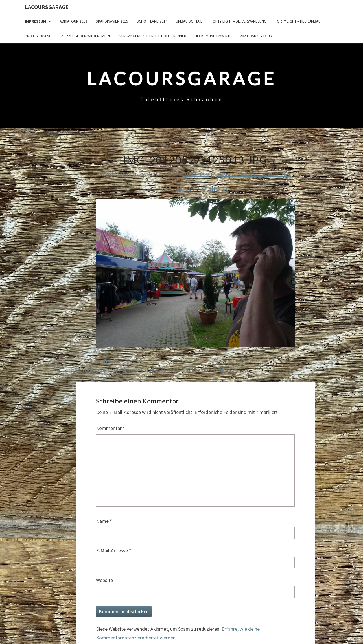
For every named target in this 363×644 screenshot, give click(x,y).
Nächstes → (219, 189)
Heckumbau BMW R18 (213, 36)
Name (104, 521)
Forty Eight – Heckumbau (298, 21)
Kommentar (111, 428)
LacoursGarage (47, 7)
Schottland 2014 (152, 21)
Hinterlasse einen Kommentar (115, 370)
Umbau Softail (189, 21)
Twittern (105, 362)
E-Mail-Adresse (114, 551)
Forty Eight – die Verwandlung (239, 21)
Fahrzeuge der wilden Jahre (85, 36)
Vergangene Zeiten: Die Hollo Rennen (153, 36)
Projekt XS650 (38, 36)
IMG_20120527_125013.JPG (254, 174)
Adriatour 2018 (73, 21)
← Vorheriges (175, 189)
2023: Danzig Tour (256, 36)
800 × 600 (197, 174)
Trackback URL (230, 370)
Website (104, 580)
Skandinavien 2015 (112, 21)
